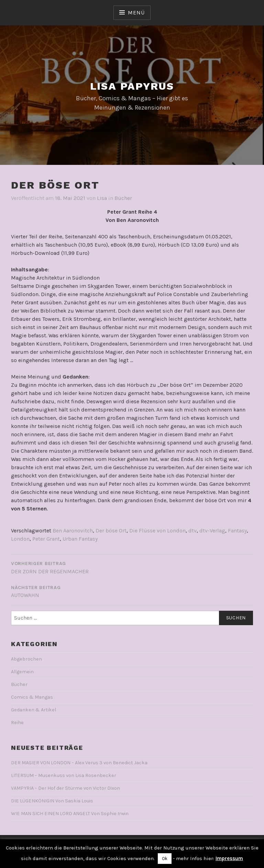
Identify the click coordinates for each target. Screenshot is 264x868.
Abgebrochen (26, 659)
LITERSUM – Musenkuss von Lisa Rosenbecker (64, 775)
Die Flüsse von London (157, 531)
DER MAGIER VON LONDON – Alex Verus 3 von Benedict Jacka (79, 763)
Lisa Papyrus (132, 86)
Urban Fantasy (80, 539)
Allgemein (22, 672)
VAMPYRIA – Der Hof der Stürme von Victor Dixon (65, 788)
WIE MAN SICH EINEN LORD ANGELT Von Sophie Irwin (70, 814)
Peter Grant (46, 539)
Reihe (17, 723)
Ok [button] (165, 859)
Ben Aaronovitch (73, 531)
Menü (136, 13)
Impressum (229, 858)
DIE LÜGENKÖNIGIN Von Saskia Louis (52, 801)
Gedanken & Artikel (34, 710)
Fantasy (237, 531)
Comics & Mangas (32, 697)
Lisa (102, 198)
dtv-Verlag (212, 531)
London (20, 539)
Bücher (123, 198)
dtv (192, 531)
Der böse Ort (111, 531)
